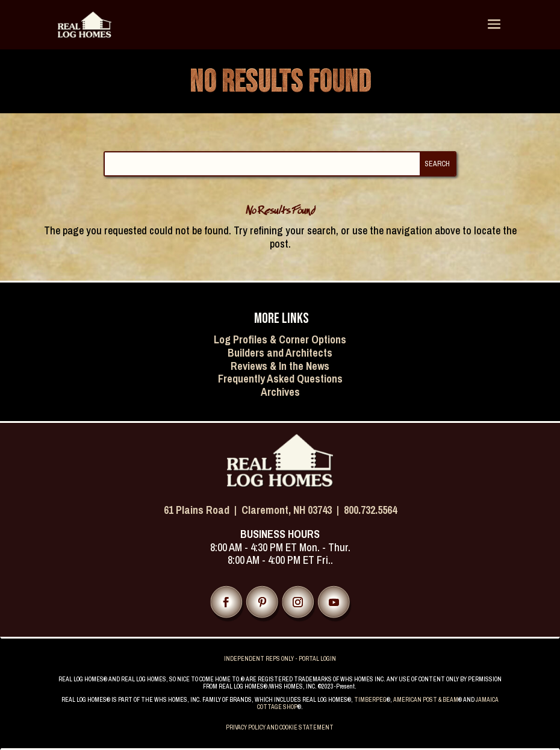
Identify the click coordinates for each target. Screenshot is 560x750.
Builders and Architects (280, 353)
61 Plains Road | (203, 510)
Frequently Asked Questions (280, 379)
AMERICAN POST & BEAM (426, 700)
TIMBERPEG (370, 700)
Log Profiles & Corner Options (280, 339)
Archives (280, 392)
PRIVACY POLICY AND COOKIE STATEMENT (280, 727)
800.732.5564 (370, 510)
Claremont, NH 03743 (287, 510)
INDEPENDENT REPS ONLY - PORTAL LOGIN (280, 659)
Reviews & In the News (280, 366)
